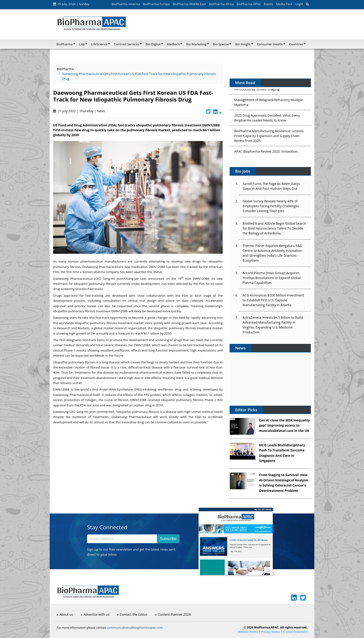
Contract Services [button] (127, 44)
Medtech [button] (173, 44)
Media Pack (284, 4)
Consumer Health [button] (270, 44)
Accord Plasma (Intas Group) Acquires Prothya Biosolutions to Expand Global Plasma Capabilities (272, 278)
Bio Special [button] (221, 44)
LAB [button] (82, 44)
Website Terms (248, 632)
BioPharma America (126, 4)
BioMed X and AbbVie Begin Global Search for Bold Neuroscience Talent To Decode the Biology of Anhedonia (274, 228)
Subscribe (168, 539)
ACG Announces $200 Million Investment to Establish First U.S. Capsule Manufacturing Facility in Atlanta (273, 300)
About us (65, 614)
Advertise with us (95, 614)
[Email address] (122, 539)
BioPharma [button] (65, 44)
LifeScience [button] (99, 44)
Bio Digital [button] (153, 44)
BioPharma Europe (156, 4)
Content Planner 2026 (173, 614)
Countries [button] (296, 44)
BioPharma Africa (221, 4)
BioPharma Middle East (189, 4)
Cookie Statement (295, 632)
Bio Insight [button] (243, 44)
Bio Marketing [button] (196, 44)
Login (299, 4)
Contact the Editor (132, 614)
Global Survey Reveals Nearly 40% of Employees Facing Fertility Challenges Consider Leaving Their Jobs (271, 206)
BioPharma (65, 69)
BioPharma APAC (249, 4)
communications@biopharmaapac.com (135, 628)
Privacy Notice (271, 632)
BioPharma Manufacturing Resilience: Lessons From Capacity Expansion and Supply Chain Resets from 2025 (269, 138)
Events (268, 4)
